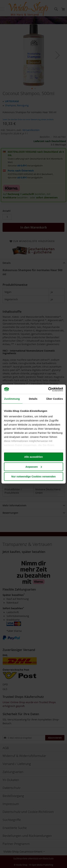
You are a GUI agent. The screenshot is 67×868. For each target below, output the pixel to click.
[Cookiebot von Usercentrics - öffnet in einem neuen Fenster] (48, 389)
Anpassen (34, 467)
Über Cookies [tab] (55, 399)
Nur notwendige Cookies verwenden (33, 476)
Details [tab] (33, 399)
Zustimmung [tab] (12, 399)
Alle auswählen (33, 457)
